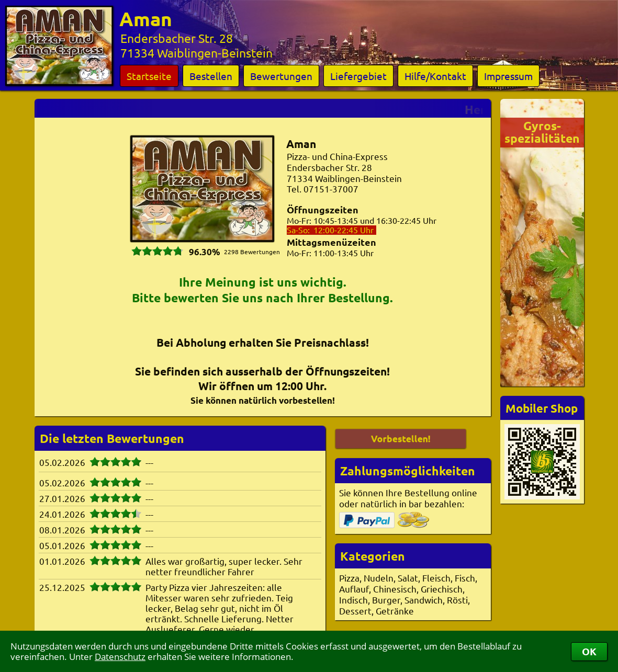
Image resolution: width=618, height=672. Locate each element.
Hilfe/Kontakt (435, 76)
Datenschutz (120, 657)
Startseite (149, 76)
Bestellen (211, 76)
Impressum (508, 76)
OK (589, 651)
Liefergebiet (358, 76)
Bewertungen (281, 76)
